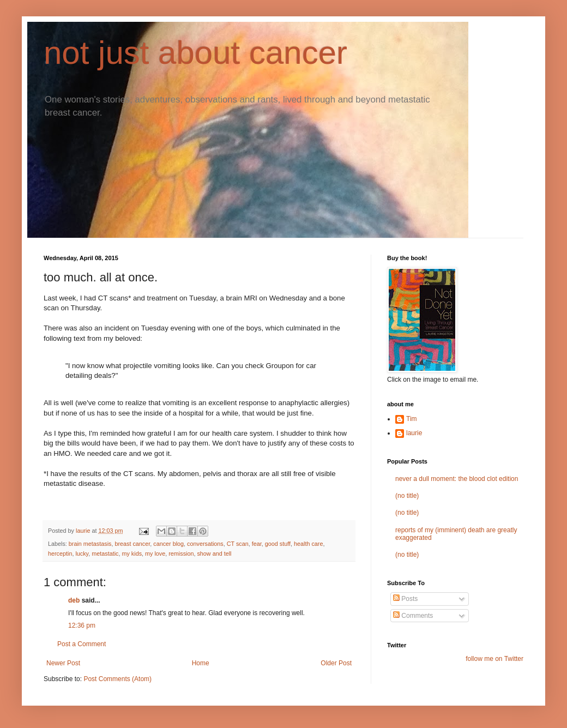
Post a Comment (82, 644)
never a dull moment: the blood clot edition (457, 479)
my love (155, 553)
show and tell (214, 553)
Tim (412, 419)
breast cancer (132, 544)
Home (201, 663)
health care (308, 544)
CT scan (238, 544)
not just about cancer (195, 53)
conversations (205, 544)
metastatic (105, 553)
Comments (413, 616)
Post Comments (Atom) (117, 679)
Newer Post (63, 663)
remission (181, 553)
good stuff (278, 544)
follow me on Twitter (494, 659)
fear (257, 544)
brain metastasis (90, 544)
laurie (414, 433)
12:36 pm (82, 625)
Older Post (336, 663)
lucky (82, 553)
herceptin (60, 553)
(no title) (407, 496)
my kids (132, 553)
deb (74, 600)
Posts (405, 599)
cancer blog (168, 544)
